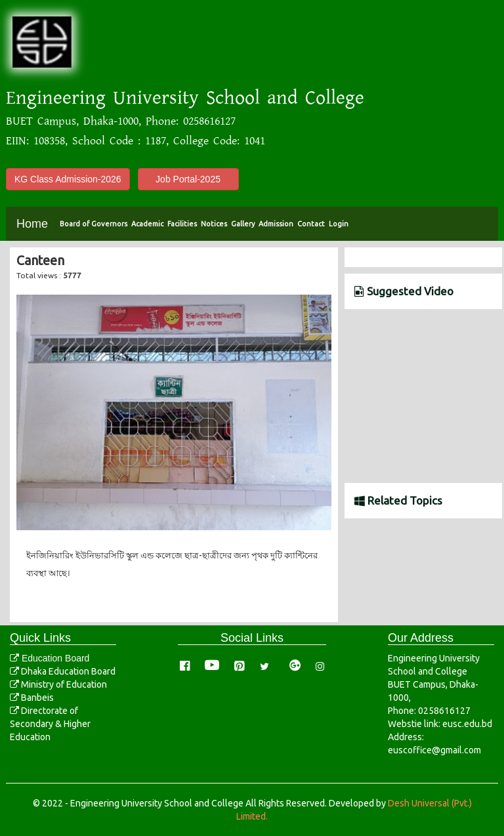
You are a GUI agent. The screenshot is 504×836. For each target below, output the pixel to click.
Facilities (182, 224)
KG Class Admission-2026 (68, 179)
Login (339, 224)
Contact (311, 224)
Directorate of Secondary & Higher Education (50, 724)
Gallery (243, 224)
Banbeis (32, 698)
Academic (147, 224)
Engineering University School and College (185, 98)
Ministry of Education (58, 684)
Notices (214, 224)
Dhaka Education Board (63, 671)
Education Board (50, 658)
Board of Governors (94, 224)
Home (32, 224)
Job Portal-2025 (188, 179)
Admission (276, 224)
